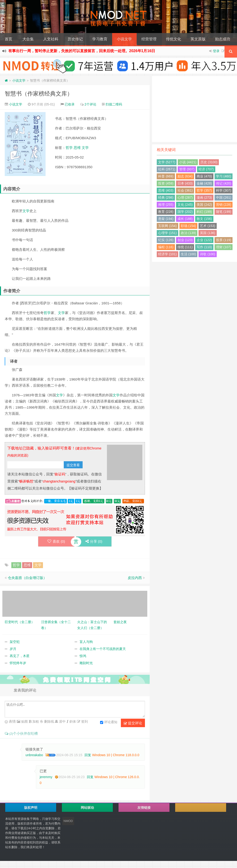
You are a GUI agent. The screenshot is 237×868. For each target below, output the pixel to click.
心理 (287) (185, 197)
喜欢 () (56, 541)
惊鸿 (83, 656)
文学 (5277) (167, 162)
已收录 (70, 104)
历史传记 (75, 39)
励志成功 (223, 39)
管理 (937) (187, 169)
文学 (85, 148)
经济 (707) (206, 169)
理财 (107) (224, 247)
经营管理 (149, 39)
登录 (216, 51)
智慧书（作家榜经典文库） (39, 94)
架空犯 (15, 642)
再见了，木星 (20, 656)
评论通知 (109, 722)
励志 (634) (185, 176)
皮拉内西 (135, 578)
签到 (84, 721)
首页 (8, 39)
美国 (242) (204, 205)
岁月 (13, 649)
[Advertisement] (195, 109)
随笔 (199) (224, 212)
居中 (62, 721)
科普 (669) (166, 176)
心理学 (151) (167, 233)
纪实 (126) (166, 240)
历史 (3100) (209, 162)
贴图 (24, 721)
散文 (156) (204, 219)
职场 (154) (188, 226)
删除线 (49, 721)
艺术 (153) (208, 226)
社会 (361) (185, 190)
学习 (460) (224, 176)
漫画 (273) (204, 197)
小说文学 (124, 39)
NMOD (68, 821)
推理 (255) (166, 205)
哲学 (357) (204, 190)
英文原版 (198, 39)
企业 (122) (204, 240)
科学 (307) (224, 190)
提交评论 (133, 723)
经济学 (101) (167, 254)
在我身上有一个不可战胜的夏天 (103, 649)
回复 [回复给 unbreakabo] (88, 755)
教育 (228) (166, 212)
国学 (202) (185, 212)
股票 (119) (224, 240)
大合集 (28, 39)
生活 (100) (188, 254)
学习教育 (100, 39)
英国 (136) (208, 233)
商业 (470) (204, 176)
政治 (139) (188, 233)
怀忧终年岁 (18, 663)
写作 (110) (204, 247)
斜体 (72, 721)
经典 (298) (166, 197)
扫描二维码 (114, 104)
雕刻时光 (86, 663)
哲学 (69, 148)
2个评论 (90, 104)
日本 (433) (185, 183)
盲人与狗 (86, 642)
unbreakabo (34, 755)
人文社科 (51, 39)
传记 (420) (224, 183)
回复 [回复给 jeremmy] (90, 777)
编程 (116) (166, 247)
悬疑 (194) (166, 219)
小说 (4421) (188, 162)
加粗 (35, 721)
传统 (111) (185, 247)
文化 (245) (185, 205)
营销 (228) (224, 205)
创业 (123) (185, 240)
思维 (77, 148)
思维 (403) (166, 190)
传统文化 (174, 39)
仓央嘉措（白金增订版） (27, 578)
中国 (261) (224, 197)
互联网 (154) (167, 226)
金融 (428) (204, 183)
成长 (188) (185, 219)
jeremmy (46, 777)
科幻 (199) (204, 212)
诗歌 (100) (208, 254)
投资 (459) (166, 183)
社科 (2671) (167, 169)
